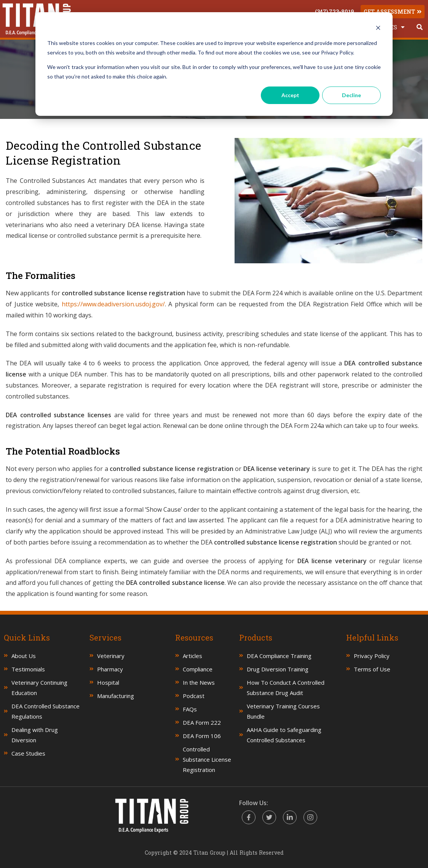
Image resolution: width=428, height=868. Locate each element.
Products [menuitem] (256, 637)
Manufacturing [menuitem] (116, 696)
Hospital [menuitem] (108, 682)
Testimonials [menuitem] (28, 669)
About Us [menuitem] (24, 656)
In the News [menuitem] (199, 682)
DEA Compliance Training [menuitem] (279, 656)
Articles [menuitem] (192, 656)
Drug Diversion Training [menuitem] (278, 669)
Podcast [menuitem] (194, 696)
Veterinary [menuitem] (111, 656)
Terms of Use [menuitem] (372, 669)
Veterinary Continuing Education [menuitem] (39, 688)
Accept (290, 95)
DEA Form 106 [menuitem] (202, 736)
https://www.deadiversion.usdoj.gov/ (113, 304)
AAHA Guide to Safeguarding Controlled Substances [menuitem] (284, 735)
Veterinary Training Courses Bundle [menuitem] (283, 711)
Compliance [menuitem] (198, 669)
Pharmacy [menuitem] (110, 669)
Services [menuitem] (105, 637)
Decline (351, 95)
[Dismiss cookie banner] (378, 29)
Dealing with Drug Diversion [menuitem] (35, 735)
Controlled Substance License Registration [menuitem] (207, 759)
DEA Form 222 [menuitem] (202, 722)
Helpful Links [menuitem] (372, 637)
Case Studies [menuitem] (28, 753)
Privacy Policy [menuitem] (372, 656)
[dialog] (214, 64)
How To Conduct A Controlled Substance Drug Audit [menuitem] (286, 688)
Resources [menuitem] (194, 637)
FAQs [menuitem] (190, 709)
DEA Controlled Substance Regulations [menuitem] (46, 711)
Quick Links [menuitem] (27, 637)
